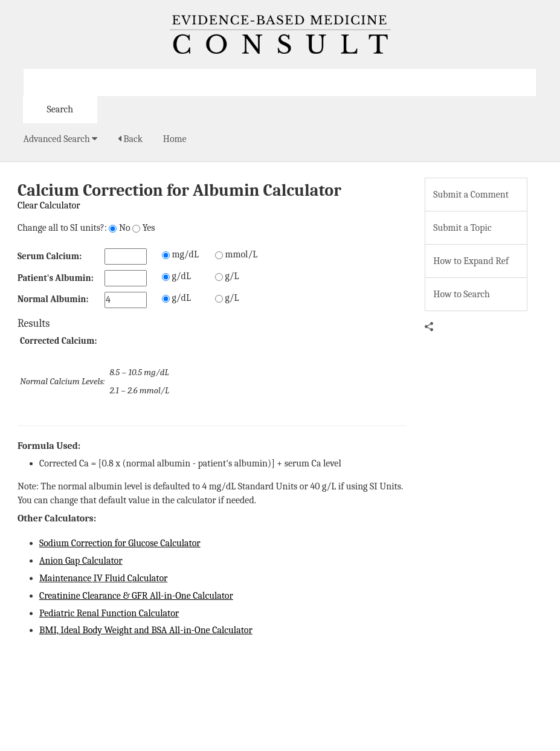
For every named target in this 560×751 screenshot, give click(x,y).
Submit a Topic (462, 228)
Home (175, 139)
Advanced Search (61, 139)
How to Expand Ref (471, 261)
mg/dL (180, 254)
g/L (227, 276)
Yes (143, 228)
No (119, 228)
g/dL (176, 276)
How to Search (462, 294)
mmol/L (236, 254)
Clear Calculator (49, 205)
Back (130, 139)
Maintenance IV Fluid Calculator (104, 578)
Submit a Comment (471, 195)
